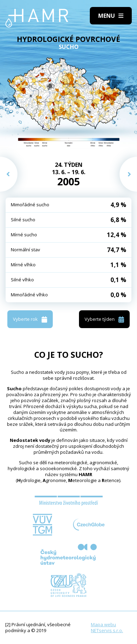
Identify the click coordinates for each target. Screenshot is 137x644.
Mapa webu (103, 624)
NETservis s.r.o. (107, 630)
